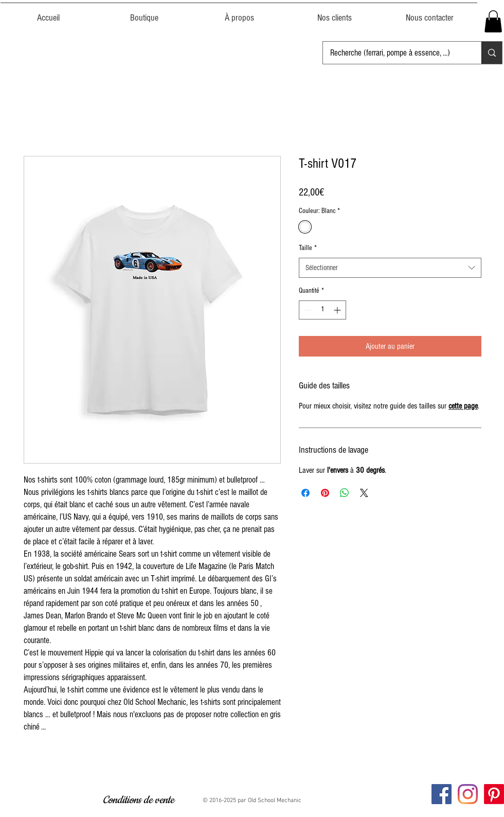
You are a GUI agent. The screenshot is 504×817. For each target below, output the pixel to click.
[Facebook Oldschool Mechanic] (442, 794)
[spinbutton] (322, 310)
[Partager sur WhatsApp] (345, 493)
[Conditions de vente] (138, 801)
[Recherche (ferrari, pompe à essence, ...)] (395, 53)
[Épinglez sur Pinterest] (325, 493)
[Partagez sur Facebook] (305, 493)
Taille (308, 248)
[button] (493, 21)
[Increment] (338, 310)
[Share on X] (364, 493)
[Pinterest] (494, 794)
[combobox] (390, 268)
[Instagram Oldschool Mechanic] (468, 794)
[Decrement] (307, 310)
